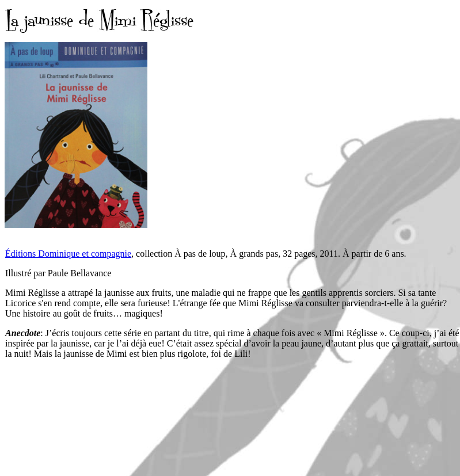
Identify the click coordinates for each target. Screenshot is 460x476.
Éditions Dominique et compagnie (68, 254)
